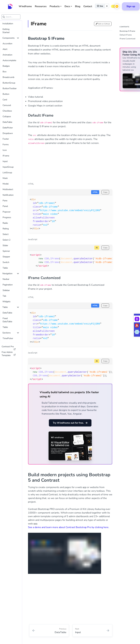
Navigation (11, 273)
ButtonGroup (9, 83)
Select (6, 234)
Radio (5, 223)
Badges (6, 66)
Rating (6, 229)
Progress (7, 217)
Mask (5, 178)
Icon (5, 150)
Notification (8, 195)
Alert (5, 49)
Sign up (131, 6)
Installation (8, 24)
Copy (105, 192)
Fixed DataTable (7, 320)
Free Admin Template (9, 354)
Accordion (7, 44)
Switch (6, 262)
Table (5, 268)
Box (4, 72)
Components (11, 38)
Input (5, 161)
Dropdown (8, 133)
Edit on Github (103, 24)
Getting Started (6, 31)
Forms (6, 145)
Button (6, 94)
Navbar (6, 279)
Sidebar (6, 290)
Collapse (7, 116)
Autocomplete (9, 60)
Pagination (8, 285)
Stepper (6, 257)
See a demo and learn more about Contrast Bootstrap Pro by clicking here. (69, 527)
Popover (7, 212)
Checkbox (7, 111)
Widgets (6, 302)
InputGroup (8, 167)
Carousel (7, 105)
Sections (11, 333)
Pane (5, 201)
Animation (7, 55)
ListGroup (7, 173)
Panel (5, 206)
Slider (5, 245)
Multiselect (8, 189)
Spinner (6, 251)
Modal (6, 184)
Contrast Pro (9, 347)
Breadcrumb (8, 77)
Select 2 (6, 240)
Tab (4, 296)
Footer (6, 139)
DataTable (7, 122)
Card (5, 100)
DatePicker (8, 128)
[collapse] (18, 38)
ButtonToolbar (10, 88)
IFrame (6, 156)
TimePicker (8, 338)
